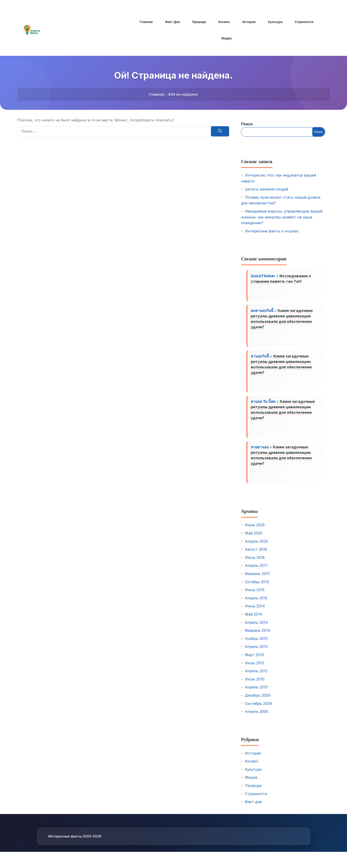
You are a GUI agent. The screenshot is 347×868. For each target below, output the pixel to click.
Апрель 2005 (256, 716)
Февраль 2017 (257, 578)
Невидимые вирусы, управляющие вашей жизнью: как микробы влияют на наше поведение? (282, 217)
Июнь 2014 (255, 611)
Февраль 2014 (258, 635)
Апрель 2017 (256, 570)
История (249, 22)
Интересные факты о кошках (272, 231)
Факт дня (172, 22)
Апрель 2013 (256, 651)
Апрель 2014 (256, 627)
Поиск (247, 124)
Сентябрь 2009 (258, 708)
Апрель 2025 (256, 546)
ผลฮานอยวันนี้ (262, 312)
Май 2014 (254, 619)
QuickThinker (263, 276)
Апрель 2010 (256, 692)
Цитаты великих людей (267, 189)
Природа (199, 22)
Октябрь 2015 (257, 586)
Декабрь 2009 (258, 700)
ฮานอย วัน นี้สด (263, 405)
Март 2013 (254, 660)
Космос (224, 22)
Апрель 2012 (256, 676)
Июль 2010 (255, 684)
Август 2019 (256, 554)
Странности (305, 22)
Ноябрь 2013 (256, 643)
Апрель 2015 (256, 603)
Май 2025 (254, 538)
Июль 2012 (255, 668)
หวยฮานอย (260, 451)
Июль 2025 (255, 530)
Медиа (227, 38)
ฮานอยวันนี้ (260, 358)
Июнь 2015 (255, 595)
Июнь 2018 (255, 562)
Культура (276, 22)
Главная (146, 22)
